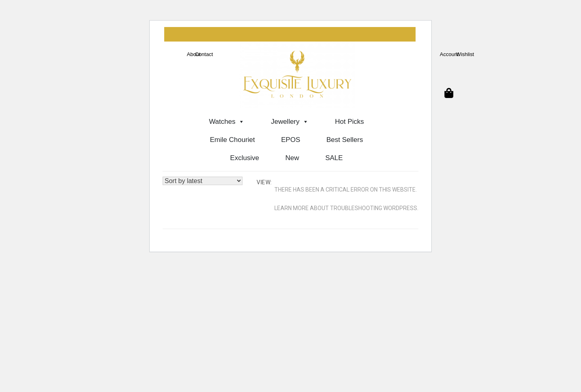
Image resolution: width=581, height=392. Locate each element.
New (292, 158)
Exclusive (245, 158)
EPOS (291, 140)
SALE (334, 158)
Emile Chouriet (232, 140)
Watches (227, 122)
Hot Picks (349, 122)
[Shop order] (203, 181)
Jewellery (290, 122)
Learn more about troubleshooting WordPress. (346, 208)
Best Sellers (345, 140)
